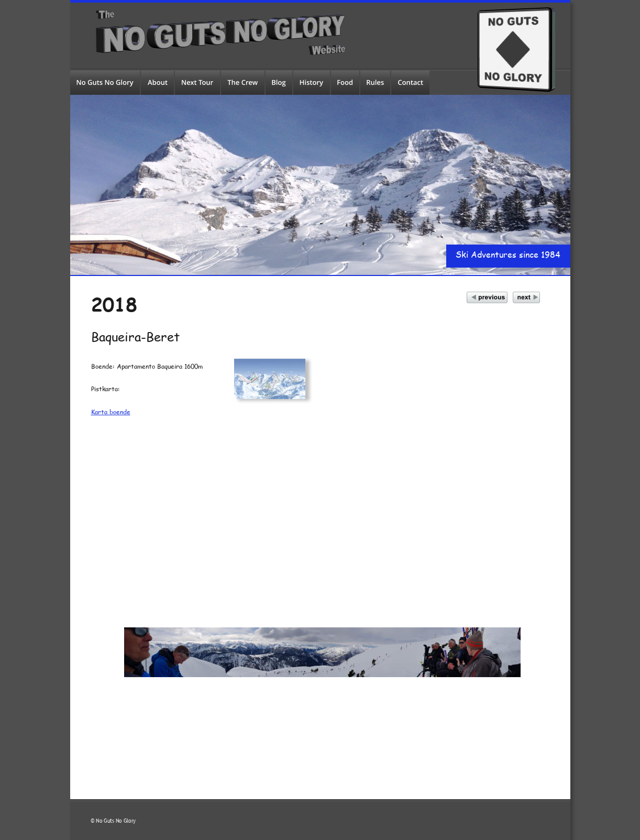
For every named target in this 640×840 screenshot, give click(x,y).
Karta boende (111, 412)
